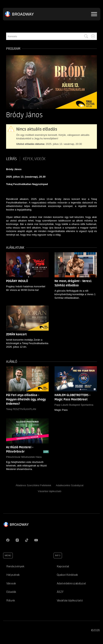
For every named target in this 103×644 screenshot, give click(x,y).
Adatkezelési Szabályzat (70, 485)
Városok (11, 583)
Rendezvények (15, 566)
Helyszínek (13, 575)
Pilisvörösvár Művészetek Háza (24, 457)
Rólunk (11, 600)
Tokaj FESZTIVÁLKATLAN (21, 409)
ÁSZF (60, 592)
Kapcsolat (63, 566)
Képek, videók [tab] (34, 159)
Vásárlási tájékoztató (50, 491)
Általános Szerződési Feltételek (33, 485)
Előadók (11, 592)
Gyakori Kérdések (67, 575)
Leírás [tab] (11, 159)
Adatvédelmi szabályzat (71, 583)
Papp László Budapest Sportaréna (74, 405)
